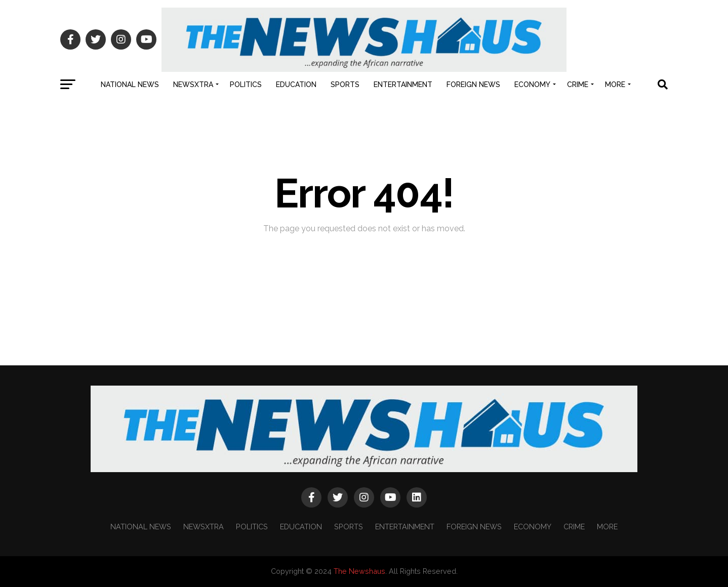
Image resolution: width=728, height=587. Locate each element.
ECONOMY (532, 85)
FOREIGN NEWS (473, 85)
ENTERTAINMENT (403, 85)
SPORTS (345, 85)
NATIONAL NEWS (130, 85)
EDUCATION (296, 85)
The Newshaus (359, 571)
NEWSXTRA (193, 85)
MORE (615, 85)
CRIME (578, 85)
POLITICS (246, 85)
